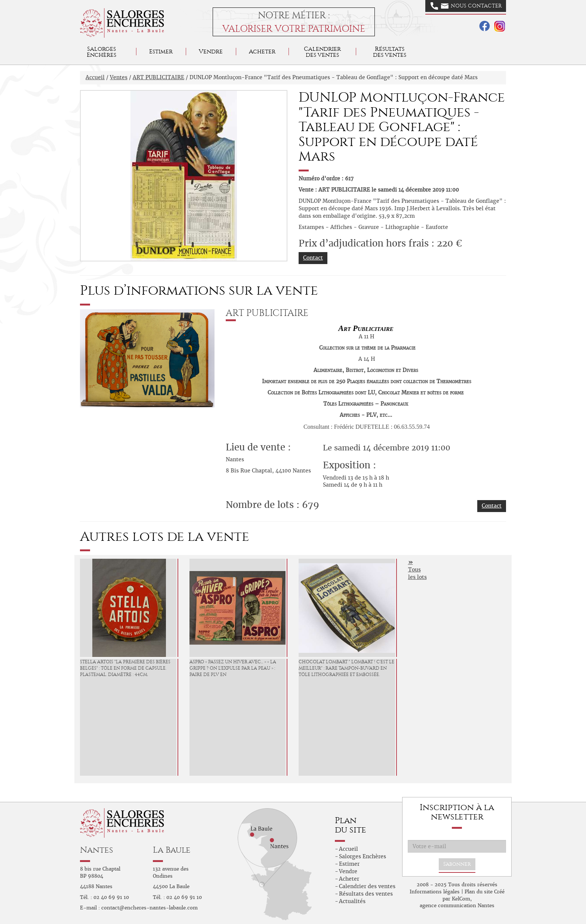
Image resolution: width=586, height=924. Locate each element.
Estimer (161, 51)
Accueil (95, 77)
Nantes (97, 850)
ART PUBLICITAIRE (158, 77)
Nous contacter (466, 6)
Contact (313, 258)
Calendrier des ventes (322, 52)
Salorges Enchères (363, 856)
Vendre (211, 51)
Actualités (352, 901)
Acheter (262, 51)
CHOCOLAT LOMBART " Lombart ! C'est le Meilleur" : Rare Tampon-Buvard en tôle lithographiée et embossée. (346, 668)
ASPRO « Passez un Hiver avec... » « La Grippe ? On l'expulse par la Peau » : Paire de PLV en (233, 668)
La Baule (172, 850)
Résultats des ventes (366, 894)
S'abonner (457, 864)
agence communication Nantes (457, 906)
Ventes (119, 77)
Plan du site (479, 892)
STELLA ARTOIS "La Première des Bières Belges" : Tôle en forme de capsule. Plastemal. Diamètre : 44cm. (125, 668)
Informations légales (435, 892)
